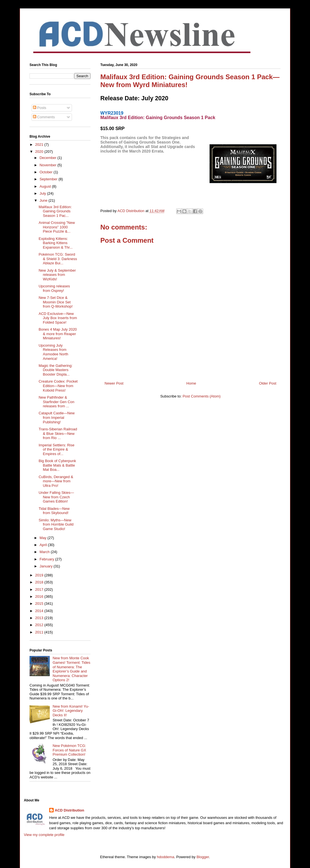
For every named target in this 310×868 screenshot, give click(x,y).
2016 (40, 597)
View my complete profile (44, 835)
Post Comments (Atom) (202, 396)
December (49, 158)
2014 (40, 611)
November (49, 165)
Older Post (268, 383)
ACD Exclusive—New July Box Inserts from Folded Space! (58, 318)
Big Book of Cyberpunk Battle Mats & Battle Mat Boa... (57, 465)
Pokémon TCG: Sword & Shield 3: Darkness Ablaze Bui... (58, 259)
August (46, 186)
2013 (40, 618)
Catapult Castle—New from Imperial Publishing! (56, 417)
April (44, 545)
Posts (40, 108)
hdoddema (165, 857)
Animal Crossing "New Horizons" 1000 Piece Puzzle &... (57, 227)
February (47, 559)
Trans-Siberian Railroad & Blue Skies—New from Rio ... (58, 433)
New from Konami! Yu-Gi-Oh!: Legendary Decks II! (71, 711)
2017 (40, 589)
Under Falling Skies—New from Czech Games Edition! (56, 497)
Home (191, 383)
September (49, 179)
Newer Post (114, 383)
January (47, 566)
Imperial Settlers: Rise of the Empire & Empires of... (56, 449)
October (47, 172)
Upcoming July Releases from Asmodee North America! (53, 352)
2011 (40, 632)
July (43, 193)
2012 (40, 625)
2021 (40, 145)
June (44, 200)
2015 (40, 604)
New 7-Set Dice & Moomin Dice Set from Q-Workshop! (56, 302)
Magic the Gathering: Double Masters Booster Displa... (56, 370)
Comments (44, 117)
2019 (40, 575)
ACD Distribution (70, 810)
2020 (40, 152)
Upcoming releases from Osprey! (54, 288)
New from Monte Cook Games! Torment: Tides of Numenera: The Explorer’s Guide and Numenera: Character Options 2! (71, 669)
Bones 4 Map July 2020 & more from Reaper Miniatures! (58, 334)
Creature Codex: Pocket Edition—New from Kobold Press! (58, 386)
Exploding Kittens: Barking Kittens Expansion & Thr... (56, 243)
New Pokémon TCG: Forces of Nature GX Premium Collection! (69, 750)
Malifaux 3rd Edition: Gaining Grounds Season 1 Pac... (55, 211)
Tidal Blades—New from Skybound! (54, 511)
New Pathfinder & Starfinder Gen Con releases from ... (56, 402)
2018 (40, 582)
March (45, 552)
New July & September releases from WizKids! (57, 275)
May (44, 538)
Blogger (203, 857)
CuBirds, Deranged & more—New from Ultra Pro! (56, 481)
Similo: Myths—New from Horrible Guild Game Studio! (56, 524)
